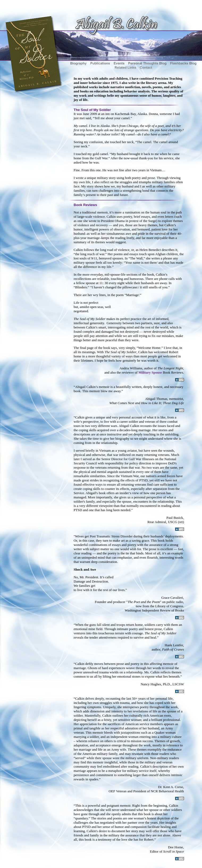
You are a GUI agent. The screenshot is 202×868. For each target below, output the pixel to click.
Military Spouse (150, 372)
